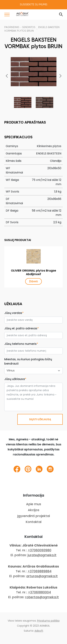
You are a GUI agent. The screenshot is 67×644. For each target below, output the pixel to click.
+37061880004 (39, 592)
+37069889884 (39, 571)
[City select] (33, 371)
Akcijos (34, 510)
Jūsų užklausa (15, 379)
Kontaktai (34, 522)
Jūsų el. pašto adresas (22, 328)
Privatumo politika (48, 621)
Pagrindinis (12, 27)
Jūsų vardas (14, 313)
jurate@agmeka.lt (42, 555)
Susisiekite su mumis (34, 5)
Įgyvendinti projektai (33, 516)
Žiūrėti (33, 281)
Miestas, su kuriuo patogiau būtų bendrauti (28, 361)
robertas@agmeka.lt (42, 597)
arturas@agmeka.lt (42, 576)
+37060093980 (39, 550)
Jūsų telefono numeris (21, 344)
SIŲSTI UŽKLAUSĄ (40, 419)
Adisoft (39, 631)
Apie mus (34, 504)
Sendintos (29, 27)
